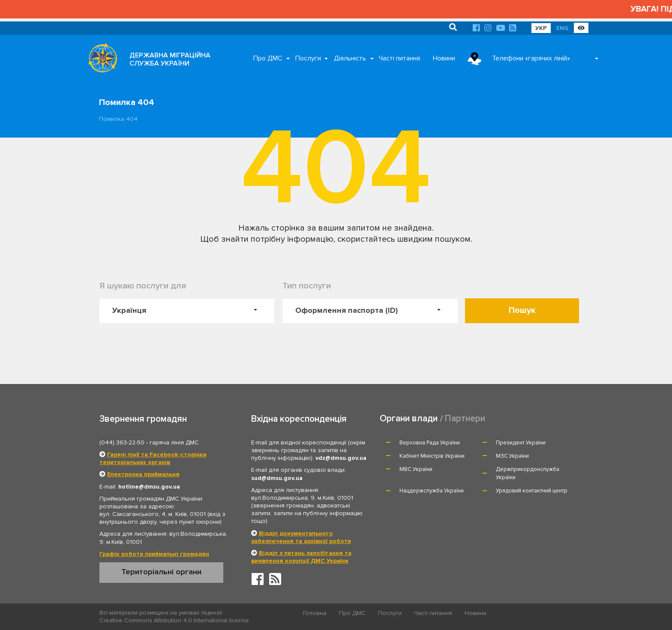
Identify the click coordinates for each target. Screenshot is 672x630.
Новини (444, 58)
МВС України (416, 469)
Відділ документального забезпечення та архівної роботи (301, 537)
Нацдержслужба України (432, 491)
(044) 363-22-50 (122, 442)
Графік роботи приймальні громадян (154, 554)
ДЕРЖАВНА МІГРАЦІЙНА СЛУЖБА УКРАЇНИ (170, 59)
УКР (541, 28)
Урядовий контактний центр (532, 491)
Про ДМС (268, 58)
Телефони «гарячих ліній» (531, 58)
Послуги (308, 58)
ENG (562, 28)
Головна (315, 613)
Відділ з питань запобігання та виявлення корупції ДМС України (301, 557)
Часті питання (399, 58)
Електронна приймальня (143, 474)
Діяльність (350, 58)
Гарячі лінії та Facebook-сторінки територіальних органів (153, 458)
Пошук (522, 310)
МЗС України (512, 456)
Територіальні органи (161, 572)
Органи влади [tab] (409, 418)
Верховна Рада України (430, 443)
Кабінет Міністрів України (432, 456)
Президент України (521, 443)
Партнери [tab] (465, 418)
